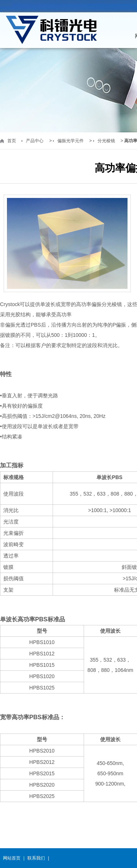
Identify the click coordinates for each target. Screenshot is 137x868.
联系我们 (36, 858)
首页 (12, 141)
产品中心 (35, 141)
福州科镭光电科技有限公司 (51, 30)
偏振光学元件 (71, 141)
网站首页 (12, 858)
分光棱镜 (106, 141)
